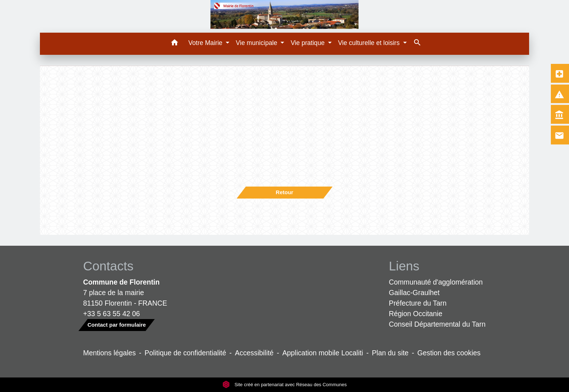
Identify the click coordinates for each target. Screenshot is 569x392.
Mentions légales (109, 353)
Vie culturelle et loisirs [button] (370, 43)
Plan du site (390, 353)
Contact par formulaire (117, 325)
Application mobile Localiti (323, 353)
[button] (174, 44)
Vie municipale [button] (257, 43)
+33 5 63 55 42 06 (112, 314)
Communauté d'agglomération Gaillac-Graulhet (436, 287)
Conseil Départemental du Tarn (437, 324)
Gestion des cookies (449, 353)
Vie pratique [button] (308, 43)
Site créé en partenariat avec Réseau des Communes (285, 385)
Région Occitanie (416, 314)
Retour (284, 192)
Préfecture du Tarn (418, 303)
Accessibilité (254, 353)
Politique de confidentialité (185, 353)
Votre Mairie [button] (206, 43)
